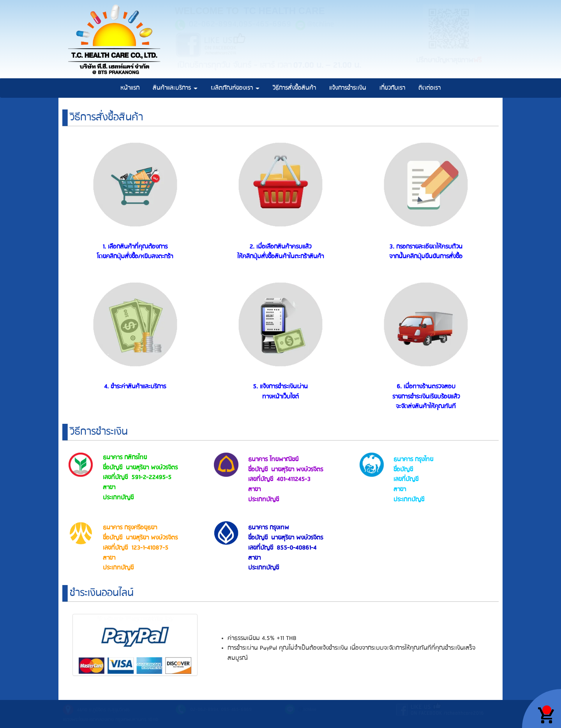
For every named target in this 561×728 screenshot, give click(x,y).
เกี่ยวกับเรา (392, 88)
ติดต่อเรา (430, 88)
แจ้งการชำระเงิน (348, 88)
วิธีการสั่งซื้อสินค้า (294, 88)
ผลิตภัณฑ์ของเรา (235, 88)
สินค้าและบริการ (175, 88)
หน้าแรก (130, 88)
